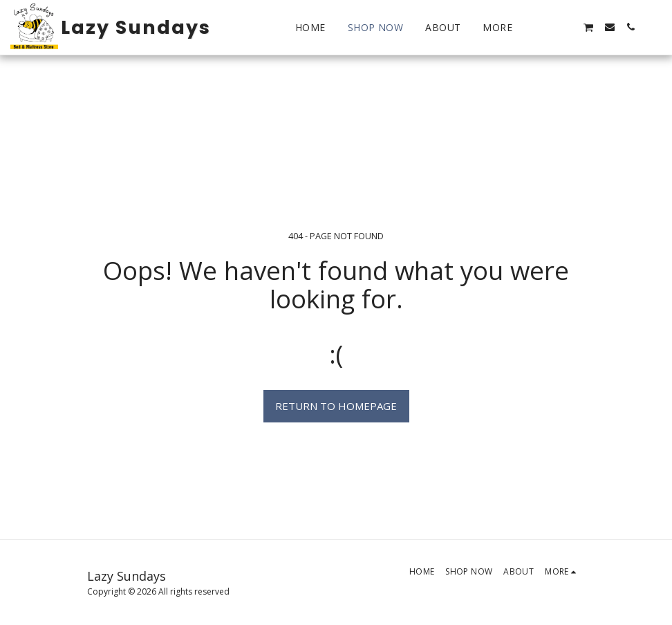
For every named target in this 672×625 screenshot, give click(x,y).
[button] (547, 27)
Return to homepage (336, 406)
